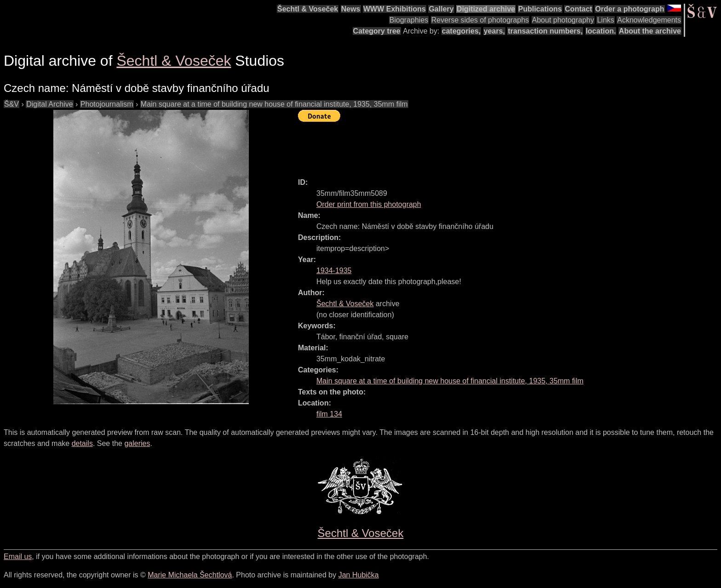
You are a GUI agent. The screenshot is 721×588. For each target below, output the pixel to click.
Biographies (409, 20)
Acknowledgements (649, 20)
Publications (540, 9)
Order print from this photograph (369, 204)
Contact (578, 9)
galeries (137, 443)
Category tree (377, 31)
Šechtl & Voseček (308, 9)
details (82, 443)
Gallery (441, 9)
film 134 (329, 414)
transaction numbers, (545, 31)
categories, (461, 31)
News (351, 9)
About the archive (650, 31)
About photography (563, 20)
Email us (18, 557)
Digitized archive (486, 9)
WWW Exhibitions (395, 9)
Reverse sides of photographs (480, 20)
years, (494, 31)
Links (605, 20)
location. (601, 31)
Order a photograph (629, 9)
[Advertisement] (465, 146)
